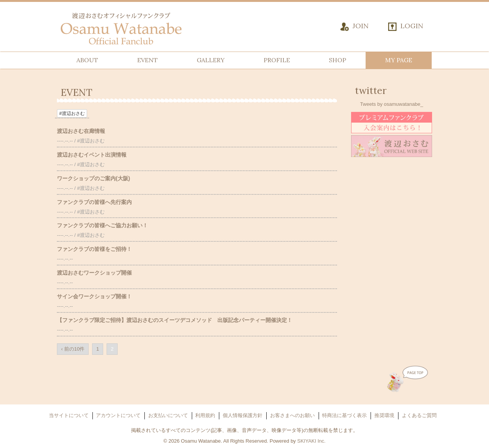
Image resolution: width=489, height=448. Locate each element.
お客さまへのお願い (292, 415)
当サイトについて (69, 415)
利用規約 (205, 415)
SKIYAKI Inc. (311, 441)
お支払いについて (168, 415)
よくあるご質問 (419, 415)
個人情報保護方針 (243, 415)
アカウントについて (118, 415)
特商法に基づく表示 (344, 415)
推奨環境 (384, 415)
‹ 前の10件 (73, 349)
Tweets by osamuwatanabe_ (392, 104)
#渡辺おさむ (72, 113)
